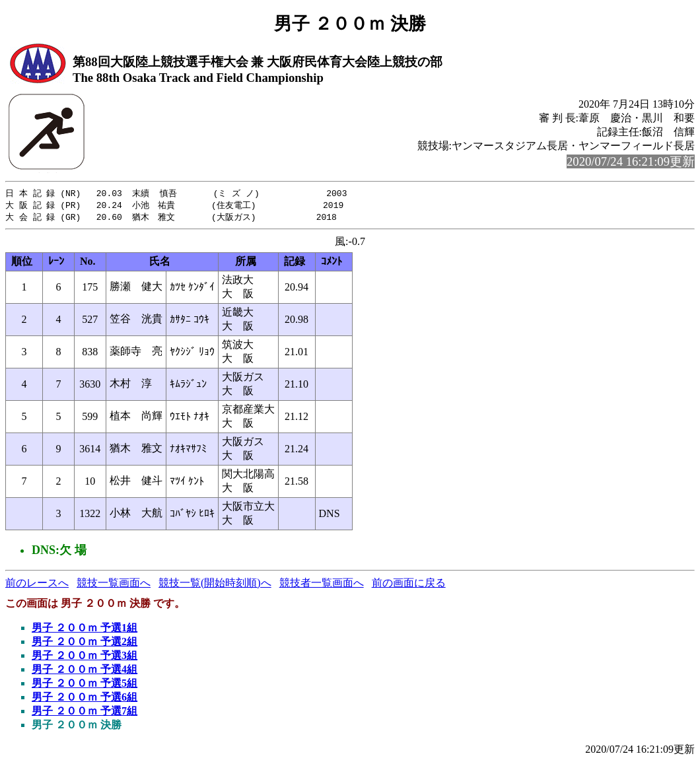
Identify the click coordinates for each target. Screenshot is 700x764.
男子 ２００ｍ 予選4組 (85, 671)
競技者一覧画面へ (322, 585)
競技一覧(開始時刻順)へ (215, 585)
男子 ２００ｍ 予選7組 (85, 713)
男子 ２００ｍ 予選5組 (85, 685)
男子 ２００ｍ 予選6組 (85, 699)
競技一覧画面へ (114, 585)
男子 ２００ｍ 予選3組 (85, 657)
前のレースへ (37, 585)
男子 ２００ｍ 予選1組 (85, 630)
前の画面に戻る (409, 585)
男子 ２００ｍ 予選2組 (85, 643)
